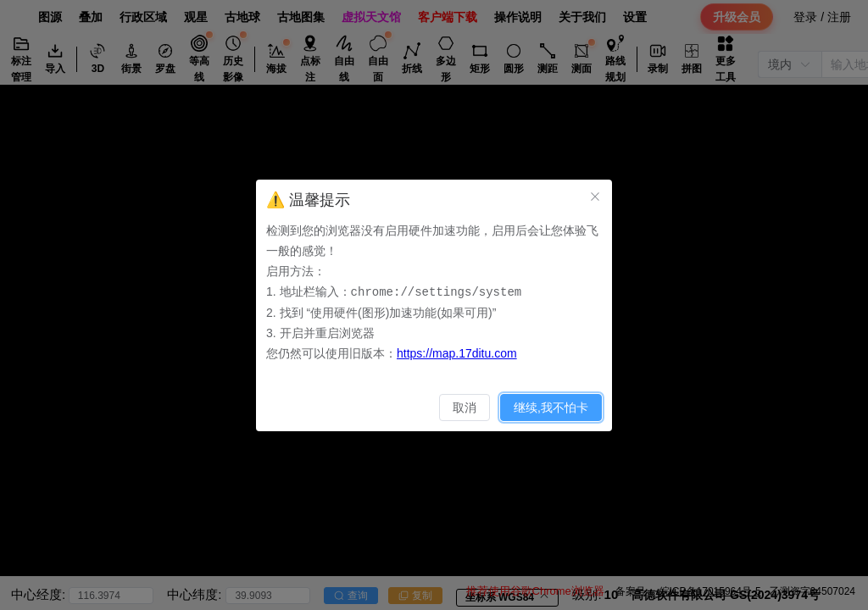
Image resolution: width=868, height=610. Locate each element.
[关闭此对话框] (595, 197)
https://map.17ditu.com (457, 352)
